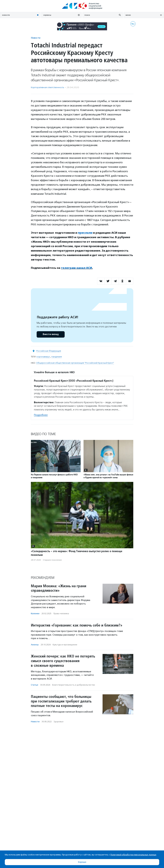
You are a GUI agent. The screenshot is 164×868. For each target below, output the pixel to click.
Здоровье (58, 722)
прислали (85, 233)
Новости (36, 38)
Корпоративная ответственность (47, 87)
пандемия (57, 357)
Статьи (34, 685)
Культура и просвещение (65, 645)
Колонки (35, 613)
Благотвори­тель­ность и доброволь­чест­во (74, 685)
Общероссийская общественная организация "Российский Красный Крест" (75, 363)
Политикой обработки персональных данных (133, 855)
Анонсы (35, 645)
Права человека (61, 613)
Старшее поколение (52, 560)
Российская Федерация (49, 351)
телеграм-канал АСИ (76, 268)
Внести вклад (51, 334)
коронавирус (43, 357)
